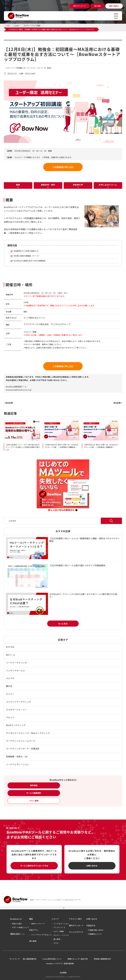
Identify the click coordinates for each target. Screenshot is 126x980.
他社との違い (17, 924)
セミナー (10, 694)
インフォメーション (61, 924)
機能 (31, 919)
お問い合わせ (92, 866)
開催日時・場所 (48, 185)
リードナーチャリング (16, 663)
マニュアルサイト (76, 932)
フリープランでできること (41, 935)
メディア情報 (59, 931)
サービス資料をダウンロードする (34, 866)
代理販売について (95, 934)
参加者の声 (78, 185)
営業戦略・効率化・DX (17, 756)
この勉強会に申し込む (63, 167)
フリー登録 (34, 801)
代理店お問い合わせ (96, 930)
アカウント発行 (75, 919)
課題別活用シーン (17, 934)
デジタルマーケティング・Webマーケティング (28, 733)
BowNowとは (16, 919)
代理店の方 (91, 925)
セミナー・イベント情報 (20, 41)
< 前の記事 (8, 403)
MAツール (11, 655)
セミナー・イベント (61, 935)
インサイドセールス (15, 670)
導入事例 (33, 941)
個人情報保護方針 (30, 959)
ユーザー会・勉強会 (45, 68)
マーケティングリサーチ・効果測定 (23, 749)
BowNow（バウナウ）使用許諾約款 (60, 963)
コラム (56, 943)
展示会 (9, 686)
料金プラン (34, 930)
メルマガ (10, 678)
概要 (18, 185)
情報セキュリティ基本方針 (78, 959)
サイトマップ (14, 959)
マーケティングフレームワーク (21, 741)
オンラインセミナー (30, 68)
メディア (55, 919)
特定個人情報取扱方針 (102, 959)
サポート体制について (21, 927)
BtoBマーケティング (16, 725)
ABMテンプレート (38, 924)
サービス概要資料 (34, 793)
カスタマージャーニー (16, 710)
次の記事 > (118, 403)
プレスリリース (59, 927)
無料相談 (34, 785)
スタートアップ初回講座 (15, 68)
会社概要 (63, 973)
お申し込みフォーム (108, 185)
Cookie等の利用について (52, 959)
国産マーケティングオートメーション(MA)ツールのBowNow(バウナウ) (55, 900)
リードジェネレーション (17, 764)
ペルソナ (10, 717)
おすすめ (10, 647)
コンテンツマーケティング (18, 702)
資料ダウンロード (76, 925)
